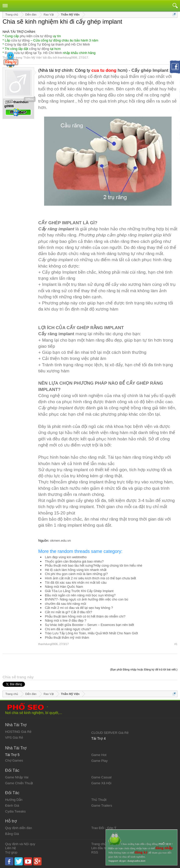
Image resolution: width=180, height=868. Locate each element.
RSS (95, 852)
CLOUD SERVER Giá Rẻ (110, 733)
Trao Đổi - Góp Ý (104, 828)
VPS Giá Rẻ (14, 738)
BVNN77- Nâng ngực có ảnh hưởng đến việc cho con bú (87, 599)
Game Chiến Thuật (19, 783)
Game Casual (101, 777)
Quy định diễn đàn (18, 828)
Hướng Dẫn (14, 800)
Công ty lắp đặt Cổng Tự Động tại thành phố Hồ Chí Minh (47, 44)
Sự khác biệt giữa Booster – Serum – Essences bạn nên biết (89, 625)
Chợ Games (14, 760)
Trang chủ (99, 844)
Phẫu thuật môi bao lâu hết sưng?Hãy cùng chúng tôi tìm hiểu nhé (94, 565)
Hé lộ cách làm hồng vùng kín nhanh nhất (76, 570)
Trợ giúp (11, 852)
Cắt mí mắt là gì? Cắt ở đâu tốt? (68, 612)
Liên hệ (10, 848)
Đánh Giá (12, 806)
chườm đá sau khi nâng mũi (66, 604)
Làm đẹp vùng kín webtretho (66, 557)
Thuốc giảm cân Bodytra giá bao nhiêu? (74, 561)
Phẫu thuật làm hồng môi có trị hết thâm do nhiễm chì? (85, 616)
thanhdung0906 (67, 58)
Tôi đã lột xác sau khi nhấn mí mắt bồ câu (76, 583)
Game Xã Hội (101, 783)
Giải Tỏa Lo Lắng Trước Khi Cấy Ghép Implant (79, 591)
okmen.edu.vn (60, 541)
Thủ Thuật (99, 800)
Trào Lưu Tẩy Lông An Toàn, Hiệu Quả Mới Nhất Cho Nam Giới (91, 633)
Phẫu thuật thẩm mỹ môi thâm (67, 638)
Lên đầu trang (101, 848)
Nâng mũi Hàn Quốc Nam (64, 587)
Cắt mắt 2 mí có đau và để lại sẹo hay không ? (79, 608)
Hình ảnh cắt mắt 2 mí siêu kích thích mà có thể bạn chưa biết (90, 578)
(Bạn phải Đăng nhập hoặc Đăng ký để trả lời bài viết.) (144, 669)
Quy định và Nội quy (20, 844)
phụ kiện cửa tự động (36, 36)
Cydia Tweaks (15, 811)
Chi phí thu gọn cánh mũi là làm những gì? (76, 574)
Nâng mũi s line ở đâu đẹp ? (66, 620)
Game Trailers (102, 806)
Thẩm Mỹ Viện (33, 58)
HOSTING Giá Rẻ (18, 732)
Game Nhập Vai (17, 777)
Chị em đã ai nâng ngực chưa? (68, 629)
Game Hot (99, 755)
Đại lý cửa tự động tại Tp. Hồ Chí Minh (33, 53)
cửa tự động (20, 40)
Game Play (99, 761)
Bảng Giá (12, 834)
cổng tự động (39, 49)
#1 (176, 644)
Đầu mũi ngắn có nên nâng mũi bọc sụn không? (80, 595)
